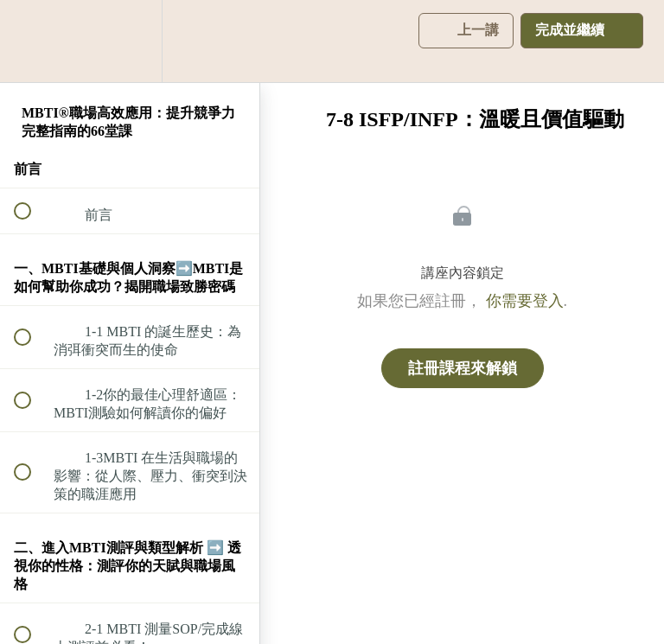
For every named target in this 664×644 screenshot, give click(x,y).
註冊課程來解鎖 (463, 368)
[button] (32, 41)
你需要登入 (525, 301)
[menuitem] (130, 41)
